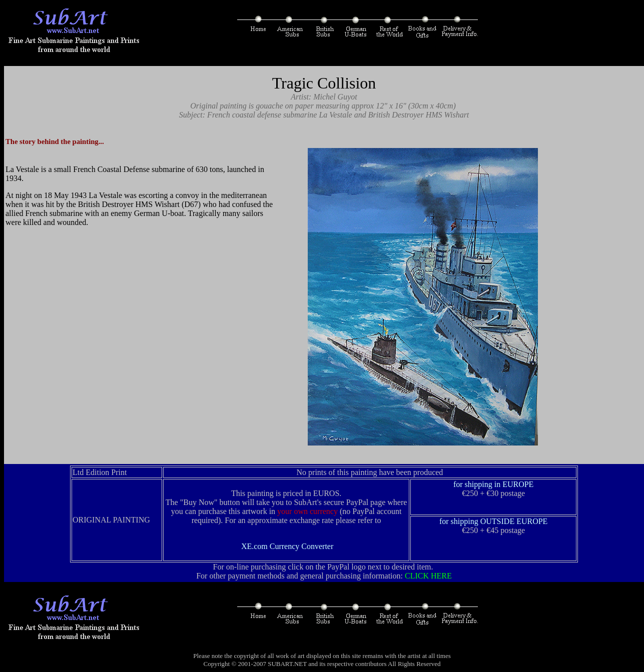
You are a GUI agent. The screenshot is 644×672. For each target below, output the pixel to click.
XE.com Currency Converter (287, 546)
